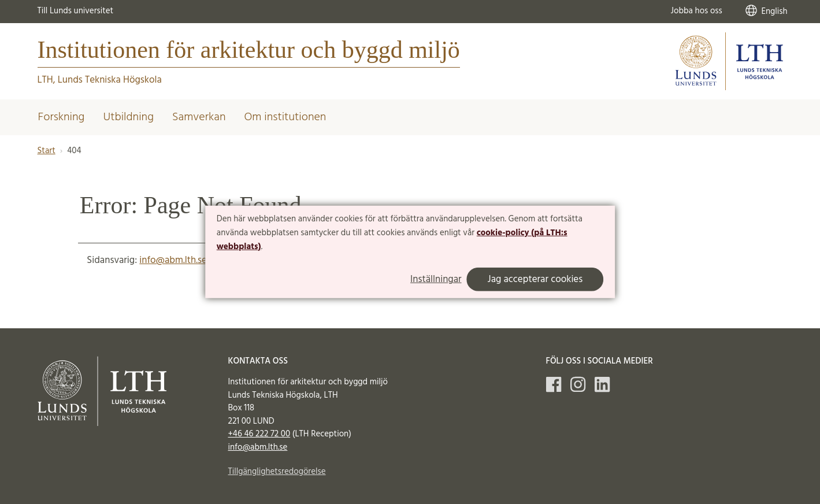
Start (47, 151)
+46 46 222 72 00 (259, 434)
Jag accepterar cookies (535, 279)
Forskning (62, 117)
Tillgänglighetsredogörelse (277, 472)
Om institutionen (285, 117)
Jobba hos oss (697, 11)
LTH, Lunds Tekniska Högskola (100, 80)
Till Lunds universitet (76, 11)
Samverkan (199, 117)
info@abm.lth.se (173, 260)
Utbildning (128, 117)
